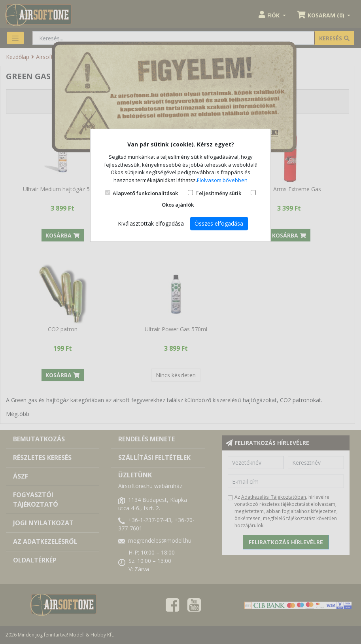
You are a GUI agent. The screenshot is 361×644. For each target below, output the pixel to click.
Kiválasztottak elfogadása (151, 223)
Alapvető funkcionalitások (145, 193)
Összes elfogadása (219, 223)
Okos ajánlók (178, 205)
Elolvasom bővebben (222, 180)
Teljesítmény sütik (218, 193)
